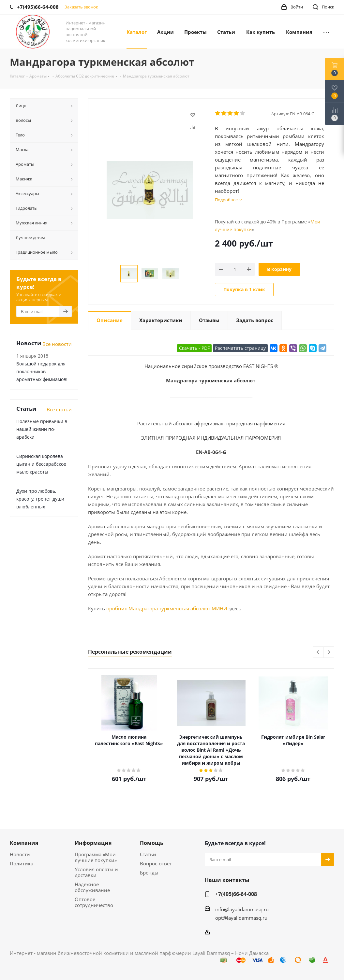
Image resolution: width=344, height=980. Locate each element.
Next (329, 653)
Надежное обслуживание (92, 887)
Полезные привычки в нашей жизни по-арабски (42, 429)
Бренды (149, 873)
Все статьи (59, 409)
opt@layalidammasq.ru (241, 918)
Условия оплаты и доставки (96, 872)
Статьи (148, 854)
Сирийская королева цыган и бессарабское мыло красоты (41, 464)
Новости (20, 854)
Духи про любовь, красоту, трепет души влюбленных (40, 499)
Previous (318, 653)
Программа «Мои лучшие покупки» (96, 857)
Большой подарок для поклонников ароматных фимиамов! (42, 371)
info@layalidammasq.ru (242, 909)
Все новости (57, 344)
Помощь (152, 843)
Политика (22, 863)
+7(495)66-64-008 (236, 894)
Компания (24, 843)
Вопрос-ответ (156, 863)
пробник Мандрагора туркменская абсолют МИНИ (167, 608)
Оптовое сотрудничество (94, 902)
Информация (93, 843)
